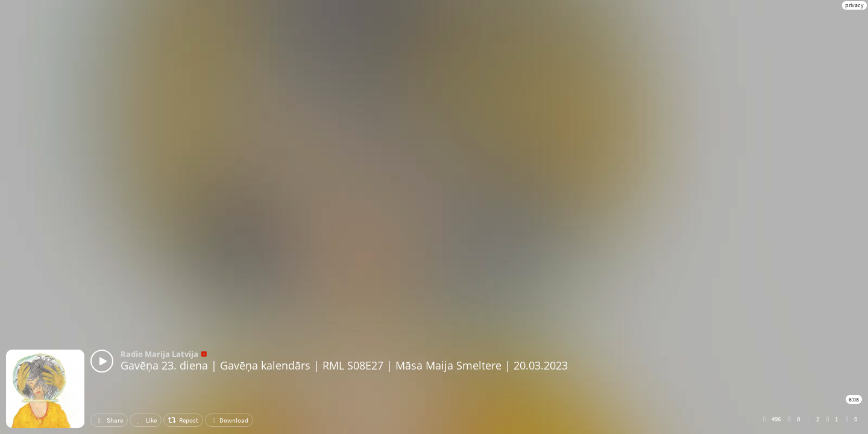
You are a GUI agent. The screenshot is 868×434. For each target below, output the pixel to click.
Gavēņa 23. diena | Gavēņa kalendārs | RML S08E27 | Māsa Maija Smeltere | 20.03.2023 (344, 365)
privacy (854, 5)
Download (229, 420)
